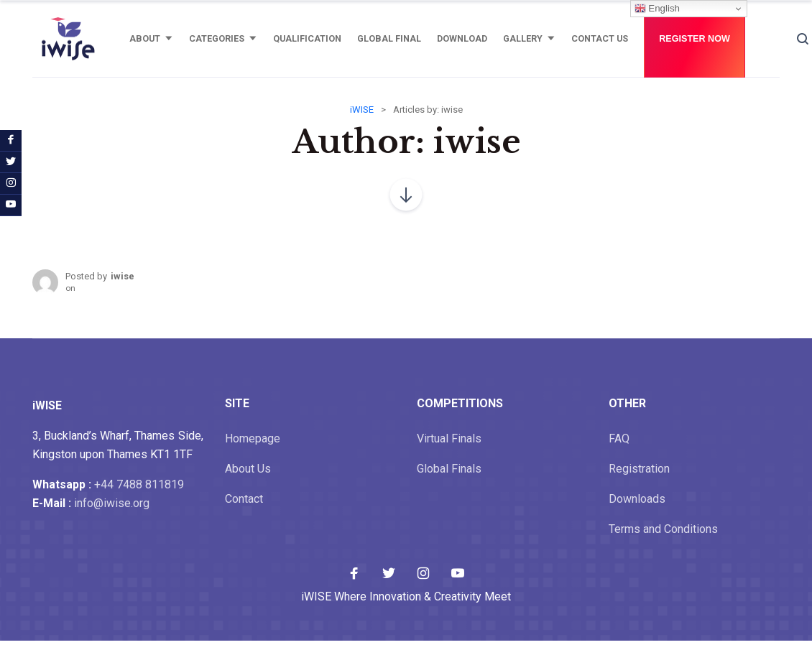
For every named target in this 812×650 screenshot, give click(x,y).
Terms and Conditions (663, 538)
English (657, 9)
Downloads (637, 508)
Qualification (307, 38)
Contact (244, 508)
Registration (639, 478)
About (145, 38)
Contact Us (600, 38)
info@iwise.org (112, 512)
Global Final (389, 38)
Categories (217, 38)
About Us (248, 478)
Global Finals (449, 478)
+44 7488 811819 (139, 494)
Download (462, 38)
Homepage (253, 448)
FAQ (619, 448)
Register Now (695, 39)
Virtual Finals (449, 448)
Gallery (523, 38)
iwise (123, 285)
